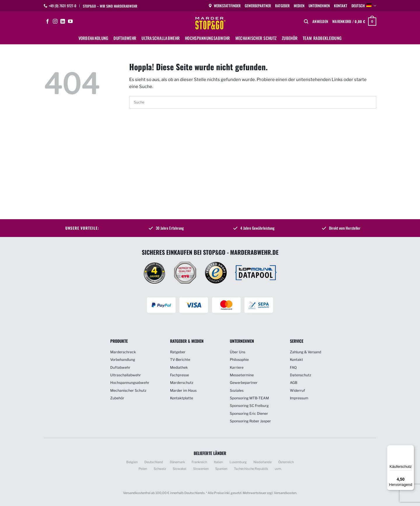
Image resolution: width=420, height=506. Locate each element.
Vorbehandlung (93, 38)
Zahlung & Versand (306, 352)
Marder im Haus (183, 390)
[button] (320, 22)
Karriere (237, 367)
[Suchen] (306, 22)
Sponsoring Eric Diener (249, 413)
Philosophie (239, 360)
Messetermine (242, 375)
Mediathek (179, 367)
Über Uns (238, 352)
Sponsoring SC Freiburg (249, 406)
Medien (299, 6)
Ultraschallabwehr (161, 38)
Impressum (299, 398)
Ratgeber (282, 6)
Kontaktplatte (182, 398)
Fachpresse (180, 375)
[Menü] (411, 449)
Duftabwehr (125, 38)
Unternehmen (319, 6)
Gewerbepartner (258, 6)
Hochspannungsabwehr (207, 38)
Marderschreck (123, 352)
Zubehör (290, 38)
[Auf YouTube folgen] (70, 22)
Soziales (237, 390)
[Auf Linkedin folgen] (63, 22)
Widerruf (297, 390)
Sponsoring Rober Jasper (250, 421)
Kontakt (341, 6)
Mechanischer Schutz (256, 38)
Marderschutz (182, 383)
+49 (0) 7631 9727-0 (62, 6)
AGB (294, 383)
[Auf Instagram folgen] (55, 22)
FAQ (293, 367)
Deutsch (364, 6)
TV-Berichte (180, 360)
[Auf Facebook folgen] (48, 22)
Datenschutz (301, 375)
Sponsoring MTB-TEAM (249, 398)
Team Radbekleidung (322, 38)
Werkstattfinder (224, 6)
